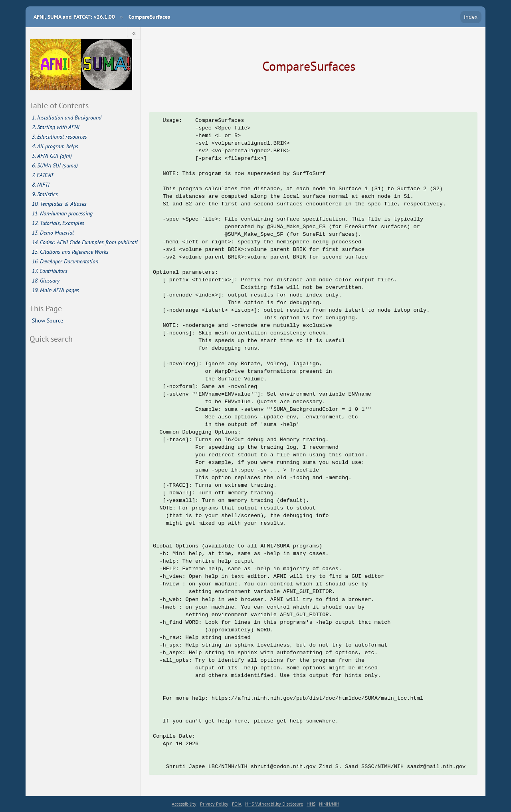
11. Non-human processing (62, 213)
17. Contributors (50, 271)
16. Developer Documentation (65, 261)
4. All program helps (55, 146)
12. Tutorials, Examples (58, 223)
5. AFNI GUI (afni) (52, 156)
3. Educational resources (59, 137)
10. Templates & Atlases (59, 204)
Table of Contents (59, 105)
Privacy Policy (214, 804)
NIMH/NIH (329, 804)
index (471, 17)
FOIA (237, 804)
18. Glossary (46, 281)
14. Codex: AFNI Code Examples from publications (85, 242)
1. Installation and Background (67, 117)
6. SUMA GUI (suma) (55, 165)
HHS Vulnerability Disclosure (274, 804)
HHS (311, 804)
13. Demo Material (53, 233)
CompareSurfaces (149, 17)
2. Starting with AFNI (56, 127)
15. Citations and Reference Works (70, 252)
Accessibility (184, 804)
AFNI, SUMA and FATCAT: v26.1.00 (74, 17)
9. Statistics (45, 194)
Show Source (48, 320)
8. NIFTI (41, 185)
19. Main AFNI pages (55, 290)
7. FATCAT (43, 175)
